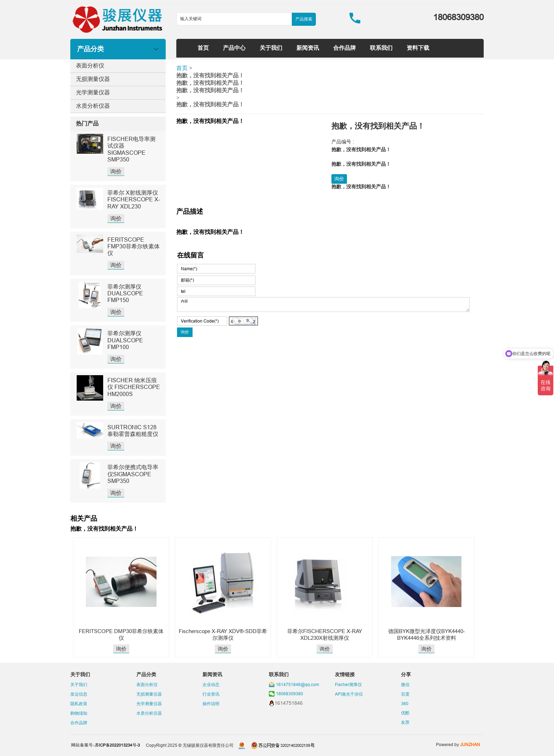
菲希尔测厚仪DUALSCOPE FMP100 (125, 340)
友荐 (405, 722)
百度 (405, 694)
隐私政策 (79, 704)
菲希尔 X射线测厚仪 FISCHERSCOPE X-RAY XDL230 (134, 199)
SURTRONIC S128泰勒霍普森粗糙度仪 (133, 430)
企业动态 (211, 684)
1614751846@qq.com (297, 684)
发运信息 (79, 694)
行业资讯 (211, 694)
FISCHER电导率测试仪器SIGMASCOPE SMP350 (131, 149)
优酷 (405, 713)
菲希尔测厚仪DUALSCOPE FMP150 (125, 293)
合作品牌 (344, 48)
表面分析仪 (90, 65)
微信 (405, 684)
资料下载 (418, 48)
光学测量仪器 (93, 92)
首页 (203, 48)
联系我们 (381, 48)
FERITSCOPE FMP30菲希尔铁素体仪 (134, 246)
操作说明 (211, 704)
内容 (323, 305)
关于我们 (271, 48)
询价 (116, 171)
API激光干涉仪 (349, 694)
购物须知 (79, 713)
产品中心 (234, 48)
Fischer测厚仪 (348, 684)
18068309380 (290, 694)
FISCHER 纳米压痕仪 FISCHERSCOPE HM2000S (134, 387)
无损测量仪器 (93, 79)
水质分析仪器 (93, 106)
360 (405, 704)
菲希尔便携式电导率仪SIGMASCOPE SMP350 (133, 474)
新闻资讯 (308, 48)
